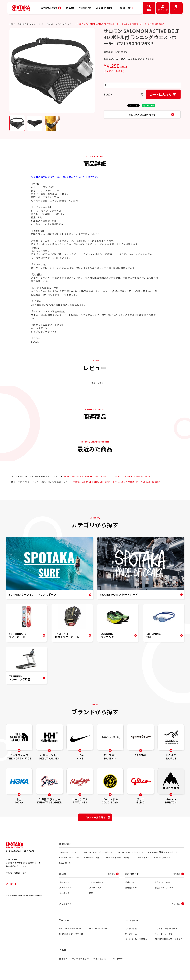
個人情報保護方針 (81, 961)
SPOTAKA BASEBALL (99, 931)
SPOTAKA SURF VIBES (70, 931)
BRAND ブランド (26, 476)
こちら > (152, 59)
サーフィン (64, 884)
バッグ (45, 24)
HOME (12, 24)
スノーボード (65, 889)
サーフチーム (131, 936)
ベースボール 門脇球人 (136, 941)
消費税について (132, 889)
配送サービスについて (165, 889)
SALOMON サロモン (54, 476)
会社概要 (63, 961)
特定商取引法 (100, 961)
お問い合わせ (117, 961)
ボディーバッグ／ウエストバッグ (60, 482)
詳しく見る (176, 906)
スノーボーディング (164, 936)
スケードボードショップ (166, 931)
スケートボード (96, 884)
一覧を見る (110, 876)
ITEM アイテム (25, 482)
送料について (131, 884)
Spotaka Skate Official (71, 936)
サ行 (40, 476)
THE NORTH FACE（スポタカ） (169, 941)
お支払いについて (163, 884)
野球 (91, 895)
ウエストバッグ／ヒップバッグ (66, 24)
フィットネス (95, 889)
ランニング (64, 895)
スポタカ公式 (131, 931)
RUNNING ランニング (29, 24)
